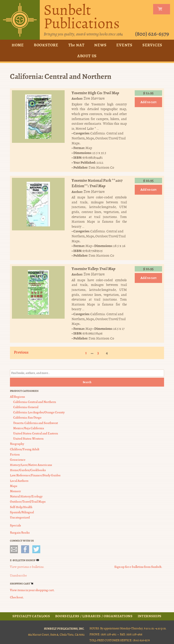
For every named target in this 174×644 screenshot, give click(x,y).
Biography (17, 444)
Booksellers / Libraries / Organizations (94, 616)
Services (152, 45)
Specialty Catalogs (31, 616)
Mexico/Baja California (29, 428)
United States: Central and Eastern (36, 433)
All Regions (17, 397)
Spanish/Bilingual (22, 512)
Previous (21, 352)
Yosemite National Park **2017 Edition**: (97, 183)
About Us (87, 56)
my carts (163, 9)
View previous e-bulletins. (27, 567)
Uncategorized (20, 517)
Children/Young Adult (25, 449)
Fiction (15, 454)
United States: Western (28, 439)
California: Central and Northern (35, 402)
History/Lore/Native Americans (31, 465)
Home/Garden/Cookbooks (28, 470)
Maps (90, 138)
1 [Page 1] (86, 353)
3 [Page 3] (98, 353)
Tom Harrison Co (101, 167)
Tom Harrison (94, 98)
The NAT (76, 45)
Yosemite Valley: (93, 269)
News (100, 45)
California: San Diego (27, 417)
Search (87, 382)
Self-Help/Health (21, 507)
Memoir (15, 491)
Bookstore (46, 45)
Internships (150, 616)
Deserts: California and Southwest (36, 423)
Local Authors (19, 481)
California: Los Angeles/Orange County (39, 412)
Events (124, 45)
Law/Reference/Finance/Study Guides (35, 475)
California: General (26, 407)
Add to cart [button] (149, 102)
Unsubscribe (18, 576)
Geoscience (18, 460)
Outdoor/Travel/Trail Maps (28, 502)
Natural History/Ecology (26, 496)
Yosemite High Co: (95, 93)
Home (18, 45)
